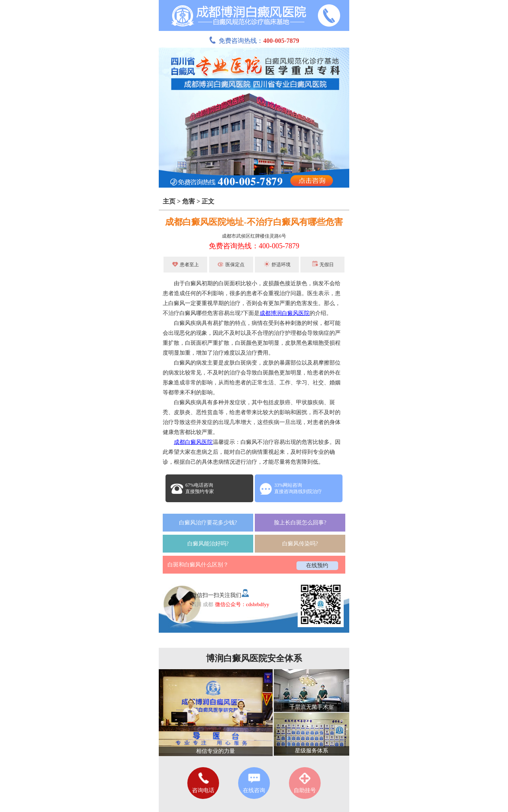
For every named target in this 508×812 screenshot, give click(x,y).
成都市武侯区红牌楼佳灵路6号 (254, 236)
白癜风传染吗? (300, 544)
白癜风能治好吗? (208, 544)
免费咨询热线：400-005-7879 (254, 246)
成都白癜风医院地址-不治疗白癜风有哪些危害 (254, 222)
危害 (189, 201)
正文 (208, 201)
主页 (169, 201)
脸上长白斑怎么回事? (300, 523)
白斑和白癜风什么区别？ (198, 565)
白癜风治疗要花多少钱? (208, 523)
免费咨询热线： (254, 41)
